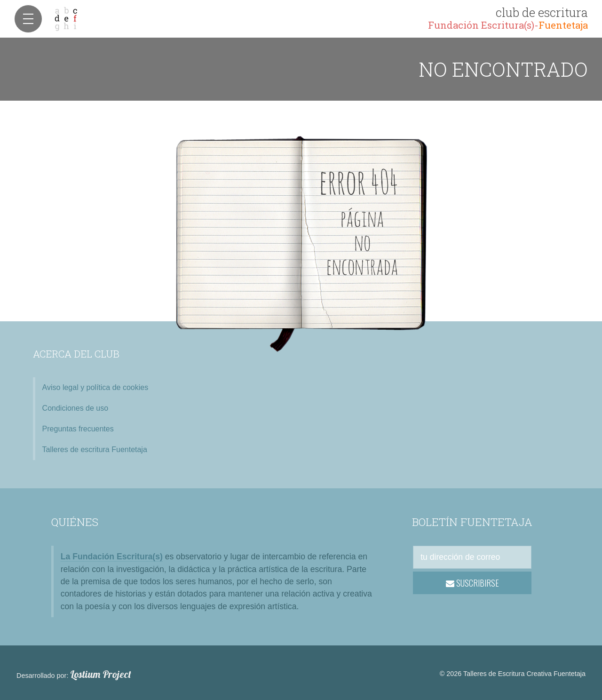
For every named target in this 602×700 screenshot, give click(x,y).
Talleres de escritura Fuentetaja (95, 449)
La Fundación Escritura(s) (112, 557)
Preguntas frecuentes (78, 429)
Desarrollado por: (74, 675)
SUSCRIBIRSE (472, 583)
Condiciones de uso (75, 408)
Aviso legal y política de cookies (95, 387)
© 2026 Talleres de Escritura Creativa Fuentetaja (513, 674)
